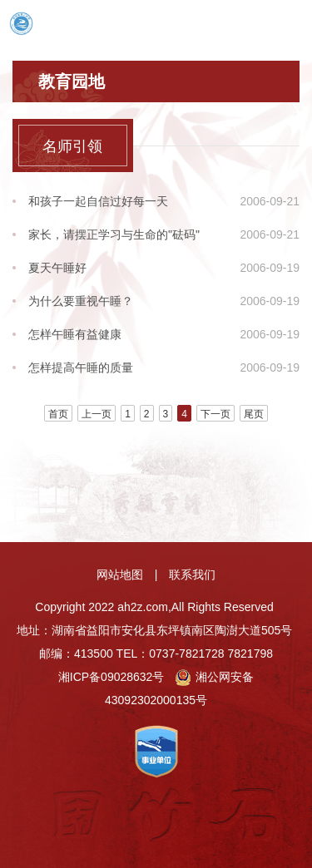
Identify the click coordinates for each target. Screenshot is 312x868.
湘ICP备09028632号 (111, 677)
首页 (58, 414)
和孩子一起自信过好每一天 (98, 201)
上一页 (97, 414)
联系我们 (192, 575)
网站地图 (120, 575)
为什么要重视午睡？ (81, 301)
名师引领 (72, 146)
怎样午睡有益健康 (75, 334)
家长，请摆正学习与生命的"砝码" (114, 234)
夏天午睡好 (57, 268)
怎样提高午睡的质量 (81, 367)
